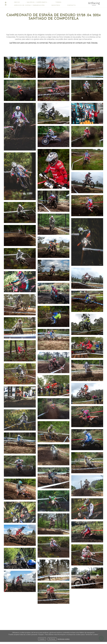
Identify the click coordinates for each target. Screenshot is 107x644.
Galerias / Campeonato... (38, 2)
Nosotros (56, 5)
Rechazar (52, 639)
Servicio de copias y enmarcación (29, 5)
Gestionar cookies (64, 639)
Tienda (59, 2)
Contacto (71, 5)
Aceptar (42, 639)
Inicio (17, 2)
